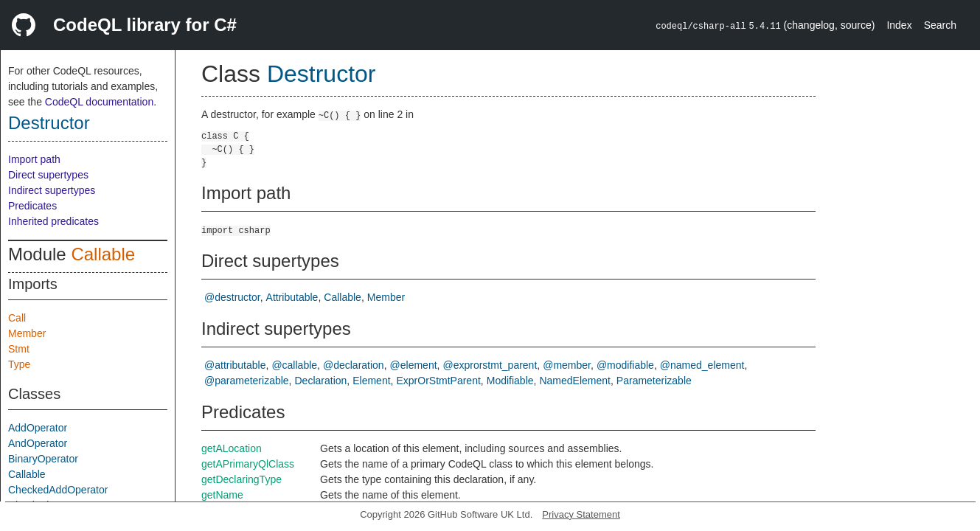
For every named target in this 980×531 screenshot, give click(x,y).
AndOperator (38, 443)
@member (567, 365)
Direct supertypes (48, 175)
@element (414, 365)
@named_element (702, 365)
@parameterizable (247, 381)
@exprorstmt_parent (490, 365)
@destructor (232, 297)
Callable (103, 254)
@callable (294, 365)
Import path (34, 159)
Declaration (321, 381)
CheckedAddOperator (58, 490)
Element (371, 381)
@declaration (354, 365)
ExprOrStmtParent (438, 381)
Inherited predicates (53, 221)
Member (27, 333)
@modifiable (625, 365)
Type (19, 364)
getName (222, 495)
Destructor (49, 123)
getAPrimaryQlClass (248, 464)
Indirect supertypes (52, 190)
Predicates (32, 206)
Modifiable (510, 381)
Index (899, 25)
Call (17, 318)
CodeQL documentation (99, 102)
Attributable (292, 297)
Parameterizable (654, 381)
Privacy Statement (581, 514)
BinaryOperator (43, 459)
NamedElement (575, 381)
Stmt (19, 349)
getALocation (232, 448)
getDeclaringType (241, 479)
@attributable (235, 365)
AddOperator (38, 428)
